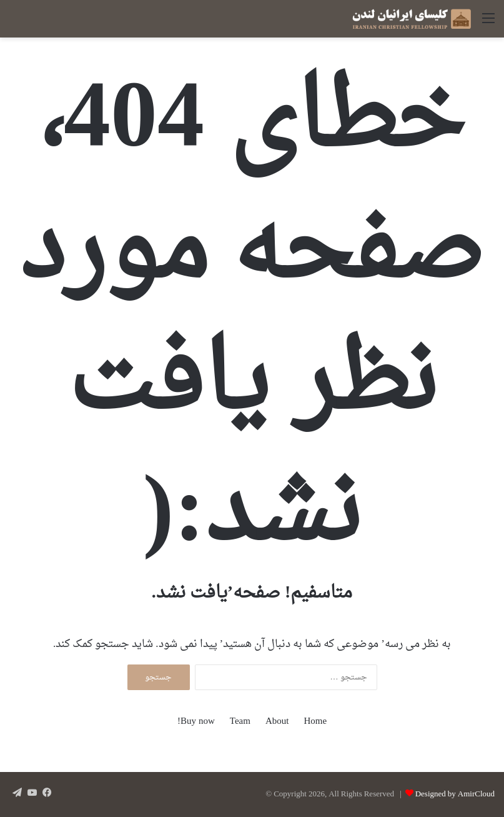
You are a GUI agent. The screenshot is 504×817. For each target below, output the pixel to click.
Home (315, 722)
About (277, 722)
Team (240, 722)
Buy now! (196, 722)
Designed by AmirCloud (455, 794)
